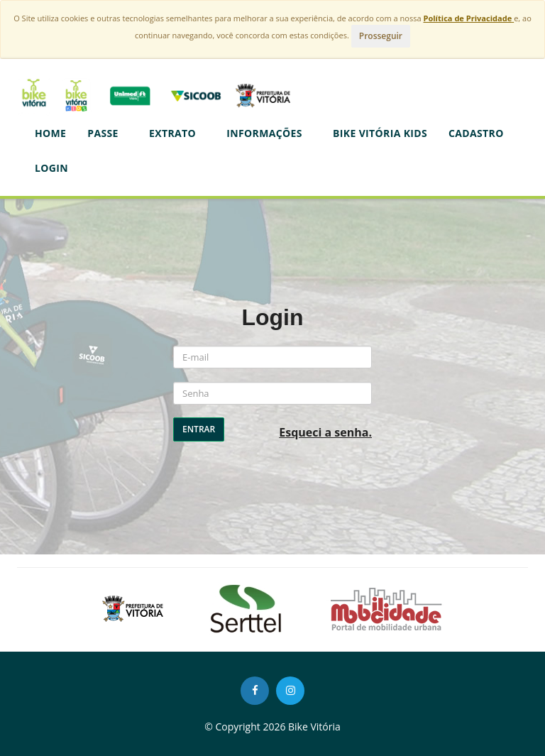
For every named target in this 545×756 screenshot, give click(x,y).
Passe (108, 133)
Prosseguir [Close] (381, 36)
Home (50, 133)
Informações (269, 133)
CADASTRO (476, 133)
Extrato (177, 133)
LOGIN (51, 168)
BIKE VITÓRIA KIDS (380, 133)
